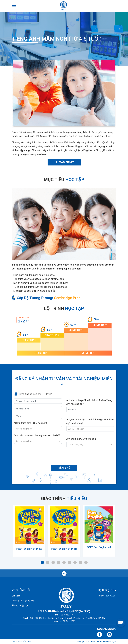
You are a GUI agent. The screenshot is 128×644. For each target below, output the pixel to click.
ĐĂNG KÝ (64, 468)
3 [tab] (53, 562)
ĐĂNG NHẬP (114, 6)
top (64, 574)
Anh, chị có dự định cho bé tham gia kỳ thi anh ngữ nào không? (90, 421)
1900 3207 (111, 596)
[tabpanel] (29, 530)
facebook (100, 634)
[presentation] (64, 455)
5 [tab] (64, 562)
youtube (109, 634)
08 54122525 (69, 621)
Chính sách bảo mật (21, 642)
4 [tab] (59, 562)
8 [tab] (80, 562)
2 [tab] (48, 562)
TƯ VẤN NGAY (64, 162)
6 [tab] (70, 562)
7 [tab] (75, 562)
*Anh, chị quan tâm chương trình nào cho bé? (37, 435)
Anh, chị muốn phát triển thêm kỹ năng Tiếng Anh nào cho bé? (89, 402)
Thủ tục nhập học (20, 605)
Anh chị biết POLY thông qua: (81, 439)
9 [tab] (86, 562)
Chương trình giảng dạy (23, 601)
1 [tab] (42, 562)
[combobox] (38, 429)
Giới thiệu (16, 596)
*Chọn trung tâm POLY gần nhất (31, 423)
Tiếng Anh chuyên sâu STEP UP (35, 394)
